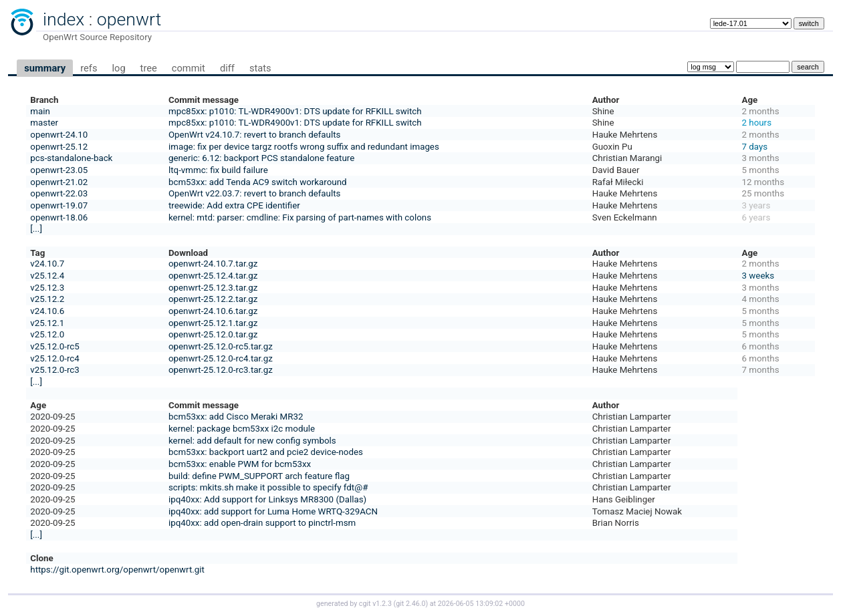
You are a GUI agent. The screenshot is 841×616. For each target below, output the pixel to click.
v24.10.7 (47, 264)
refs (89, 68)
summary (45, 68)
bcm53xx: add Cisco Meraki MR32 (236, 417)
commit (189, 68)
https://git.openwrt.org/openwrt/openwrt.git (117, 570)
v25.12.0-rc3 (54, 370)
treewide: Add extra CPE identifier (234, 205)
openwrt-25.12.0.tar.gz (213, 334)
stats (260, 68)
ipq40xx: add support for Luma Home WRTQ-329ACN (273, 511)
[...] (36, 229)
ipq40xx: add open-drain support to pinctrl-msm (262, 523)
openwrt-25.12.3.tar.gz (213, 288)
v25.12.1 (47, 323)
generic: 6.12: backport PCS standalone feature (261, 158)
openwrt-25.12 (59, 147)
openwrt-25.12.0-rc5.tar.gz (221, 346)
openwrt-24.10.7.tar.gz (213, 264)
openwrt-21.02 (59, 182)
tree (149, 68)
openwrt (129, 19)
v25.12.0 (47, 334)
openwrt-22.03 (59, 193)
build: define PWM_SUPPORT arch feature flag (259, 476)
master (44, 123)
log (118, 68)
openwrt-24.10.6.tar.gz (213, 311)
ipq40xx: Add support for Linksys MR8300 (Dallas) (267, 499)
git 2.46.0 (410, 604)
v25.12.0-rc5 (54, 346)
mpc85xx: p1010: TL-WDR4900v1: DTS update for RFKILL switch (295, 111)
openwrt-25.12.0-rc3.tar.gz (221, 370)
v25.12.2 (47, 299)
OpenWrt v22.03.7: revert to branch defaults (254, 193)
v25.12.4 (47, 276)
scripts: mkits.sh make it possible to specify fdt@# (268, 487)
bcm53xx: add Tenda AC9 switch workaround (258, 182)
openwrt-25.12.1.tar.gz (213, 323)
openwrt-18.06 (59, 217)
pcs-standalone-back (71, 158)
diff (227, 68)
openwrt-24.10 (59, 135)
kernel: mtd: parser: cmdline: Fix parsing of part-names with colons (300, 217)
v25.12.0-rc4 (54, 358)
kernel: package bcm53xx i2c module (242, 429)
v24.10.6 (47, 311)
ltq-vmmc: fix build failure (218, 170)
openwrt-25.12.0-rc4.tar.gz (221, 358)
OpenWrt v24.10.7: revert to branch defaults (254, 135)
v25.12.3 (47, 288)
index (64, 19)
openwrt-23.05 (59, 170)
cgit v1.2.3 (375, 604)
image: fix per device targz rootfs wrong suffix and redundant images (304, 147)
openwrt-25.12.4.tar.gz (213, 276)
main (40, 111)
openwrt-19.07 (59, 205)
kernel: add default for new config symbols (252, 441)
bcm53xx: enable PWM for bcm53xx (240, 464)
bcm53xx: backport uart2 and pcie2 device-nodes (266, 452)
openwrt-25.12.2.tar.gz (213, 299)
